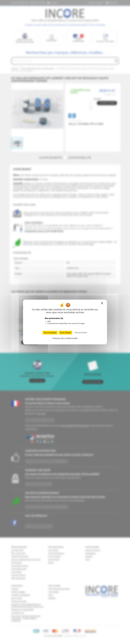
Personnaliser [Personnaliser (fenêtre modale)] (81, 333)
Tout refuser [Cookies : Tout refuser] (66, 333)
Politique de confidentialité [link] (65, 338)
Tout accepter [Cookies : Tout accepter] (50, 333)
